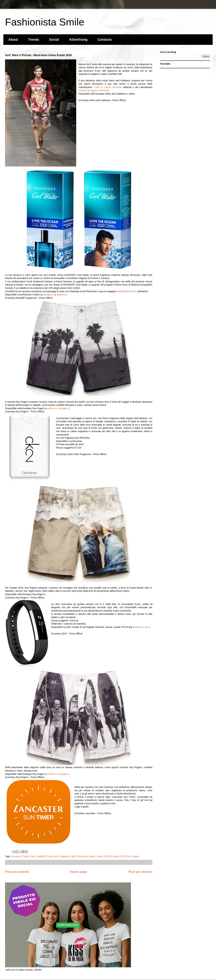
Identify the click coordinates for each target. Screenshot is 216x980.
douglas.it (49, 295)
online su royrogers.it (59, 774)
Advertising (78, 39)
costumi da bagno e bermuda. (94, 90)
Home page (79, 872)
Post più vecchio (140, 872)
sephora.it (62, 295)
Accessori (16, 856)
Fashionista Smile (45, 22)
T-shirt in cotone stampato (108, 87)
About (13, 39)
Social (54, 39)
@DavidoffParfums (127, 291)
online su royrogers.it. (59, 408)
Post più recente (17, 872)
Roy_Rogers (133, 856)
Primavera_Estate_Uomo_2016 (93, 856)
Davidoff (41, 856)
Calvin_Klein (29, 856)
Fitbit (73, 856)
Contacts (105, 39)
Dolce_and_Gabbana (58, 856)
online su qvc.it (143, 627)
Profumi (115, 856)
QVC (123, 856)
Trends (34, 39)
